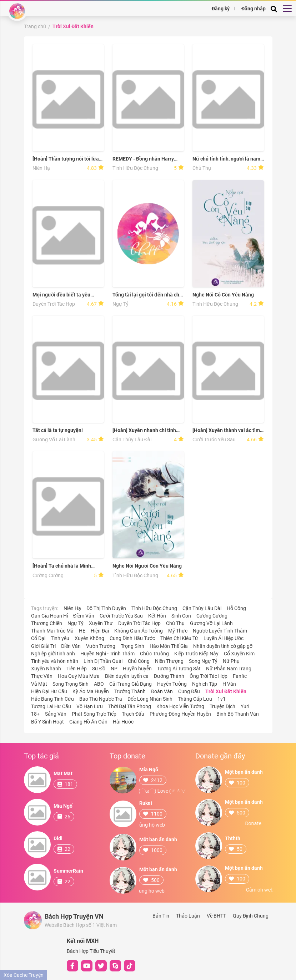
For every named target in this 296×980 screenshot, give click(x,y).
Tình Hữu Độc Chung (135, 168)
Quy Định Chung (251, 916)
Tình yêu (60, 638)
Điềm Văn (84, 616)
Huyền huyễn (137, 669)
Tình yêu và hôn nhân (55, 661)
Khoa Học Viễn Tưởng (180, 706)
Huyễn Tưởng (172, 684)
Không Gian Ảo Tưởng (139, 631)
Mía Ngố (63, 806)
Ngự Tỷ (121, 304)
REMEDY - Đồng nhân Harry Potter (143, 159)
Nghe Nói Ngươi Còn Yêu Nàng (147, 566)
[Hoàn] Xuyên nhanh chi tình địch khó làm (144, 430)
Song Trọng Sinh (71, 684)
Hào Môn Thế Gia (169, 646)
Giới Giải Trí (43, 646)
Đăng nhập (254, 8)
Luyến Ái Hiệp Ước (224, 638)
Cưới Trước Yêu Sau (214, 440)
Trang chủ (35, 26)
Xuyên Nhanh (46, 669)
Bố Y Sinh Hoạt (47, 722)
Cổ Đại (38, 638)
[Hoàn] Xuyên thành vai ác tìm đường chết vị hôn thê (226, 430)
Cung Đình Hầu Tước (132, 638)
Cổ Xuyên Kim (239, 654)
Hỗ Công (236, 608)
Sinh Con (181, 616)
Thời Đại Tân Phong (130, 706)
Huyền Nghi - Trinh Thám (107, 654)
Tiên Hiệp (77, 669)
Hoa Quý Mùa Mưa (79, 676)
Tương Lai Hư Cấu (51, 706)
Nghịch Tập (205, 684)
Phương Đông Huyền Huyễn (180, 714)
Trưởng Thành (130, 691)
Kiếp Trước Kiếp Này (196, 654)
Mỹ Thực (178, 631)
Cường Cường (48, 575)
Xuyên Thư (101, 623)
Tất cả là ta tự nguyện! (58, 430)
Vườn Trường (101, 646)
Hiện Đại (100, 631)
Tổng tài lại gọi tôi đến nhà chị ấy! (147, 295)
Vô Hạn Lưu (90, 706)
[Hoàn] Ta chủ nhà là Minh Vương (62, 566)
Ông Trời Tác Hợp (209, 676)
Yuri (245, 706)
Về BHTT (216, 916)
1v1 (222, 699)
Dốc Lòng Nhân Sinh (150, 699)
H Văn (229, 684)
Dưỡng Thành (169, 676)
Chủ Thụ (202, 168)
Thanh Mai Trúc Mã (52, 631)
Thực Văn (42, 676)
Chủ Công (139, 661)
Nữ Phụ (231, 661)
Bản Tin (161, 916)
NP (114, 669)
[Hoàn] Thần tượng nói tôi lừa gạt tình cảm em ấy (66, 159)
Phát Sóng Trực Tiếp (94, 714)
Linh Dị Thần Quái (103, 661)
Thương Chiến (47, 623)
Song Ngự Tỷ (203, 661)
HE (82, 631)
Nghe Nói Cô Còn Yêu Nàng (223, 295)
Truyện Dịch (222, 706)
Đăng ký (221, 8)
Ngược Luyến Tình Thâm (220, 631)
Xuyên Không (89, 638)
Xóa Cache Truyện (24, 975)
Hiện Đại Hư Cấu (49, 691)
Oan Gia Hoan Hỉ (49, 616)
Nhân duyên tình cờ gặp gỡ (223, 646)
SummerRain (68, 871)
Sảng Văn (56, 714)
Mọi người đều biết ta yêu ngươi (61, 295)
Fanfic (240, 676)
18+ (35, 714)
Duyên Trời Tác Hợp (54, 304)
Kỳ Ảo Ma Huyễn (91, 691)
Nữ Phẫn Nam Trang (229, 669)
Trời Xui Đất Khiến (73, 26)
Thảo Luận (188, 916)
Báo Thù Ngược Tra (101, 699)
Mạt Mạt (63, 773)
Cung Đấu (189, 691)
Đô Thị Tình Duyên (106, 608)
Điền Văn (71, 646)
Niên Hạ (41, 168)
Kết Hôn (157, 616)
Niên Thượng (169, 661)
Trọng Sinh (132, 646)
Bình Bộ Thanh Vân (238, 714)
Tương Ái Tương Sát (179, 669)
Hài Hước (123, 722)
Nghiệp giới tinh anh (53, 654)
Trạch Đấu (133, 714)
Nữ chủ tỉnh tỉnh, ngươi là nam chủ (226, 159)
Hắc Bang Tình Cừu (52, 699)
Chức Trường (154, 654)
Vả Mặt (39, 684)
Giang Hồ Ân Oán (88, 722)
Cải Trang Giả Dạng (131, 684)
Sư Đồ (99, 669)
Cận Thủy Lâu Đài (132, 440)
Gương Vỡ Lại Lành (54, 440)
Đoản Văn (162, 691)
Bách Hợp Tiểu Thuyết (91, 951)
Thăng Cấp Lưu (195, 699)
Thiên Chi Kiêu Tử (179, 638)
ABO (99, 684)
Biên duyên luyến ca (127, 676)
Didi (58, 838)
